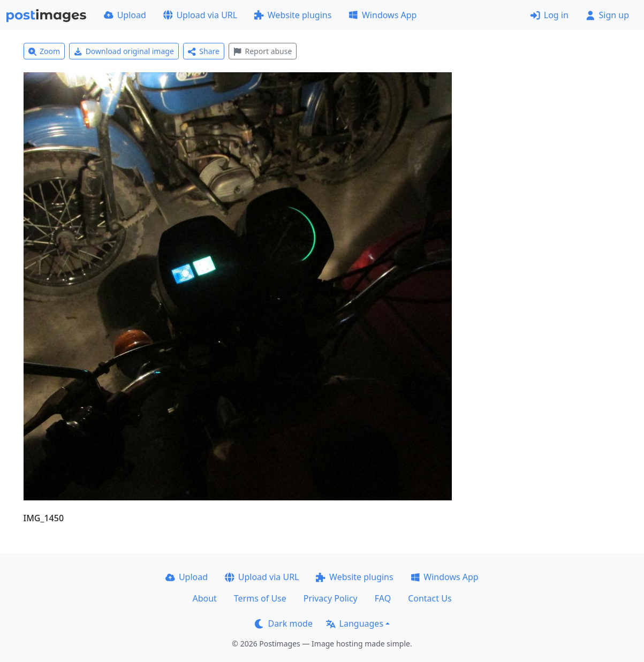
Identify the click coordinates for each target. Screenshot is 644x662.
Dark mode (284, 623)
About (204, 598)
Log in (550, 15)
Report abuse (263, 51)
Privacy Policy (331, 598)
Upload (125, 15)
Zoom (44, 51)
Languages (355, 623)
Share (204, 51)
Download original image (124, 51)
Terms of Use (260, 598)
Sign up (607, 15)
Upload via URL (200, 15)
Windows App (382, 15)
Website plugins (293, 15)
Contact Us (430, 598)
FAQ (383, 598)
